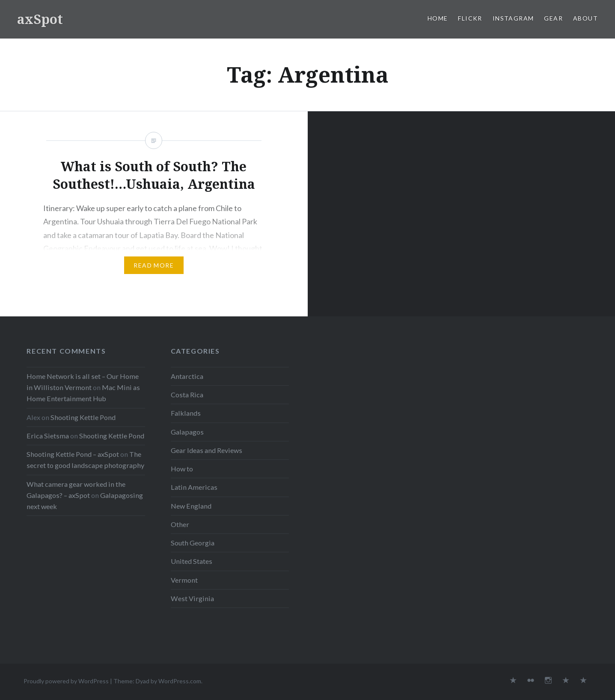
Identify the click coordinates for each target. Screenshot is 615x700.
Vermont (184, 580)
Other (180, 524)
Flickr (470, 18)
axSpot (40, 19)
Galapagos (187, 432)
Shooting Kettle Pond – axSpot (73, 454)
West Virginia (192, 598)
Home (438, 18)
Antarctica (187, 376)
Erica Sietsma (48, 436)
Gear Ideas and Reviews (206, 450)
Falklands (186, 413)
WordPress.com (180, 681)
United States (192, 561)
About (585, 18)
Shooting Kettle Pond (83, 417)
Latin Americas (194, 487)
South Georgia (193, 543)
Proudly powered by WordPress (66, 681)
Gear (553, 18)
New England (191, 506)
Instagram (513, 18)
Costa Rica (187, 395)
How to (182, 469)
